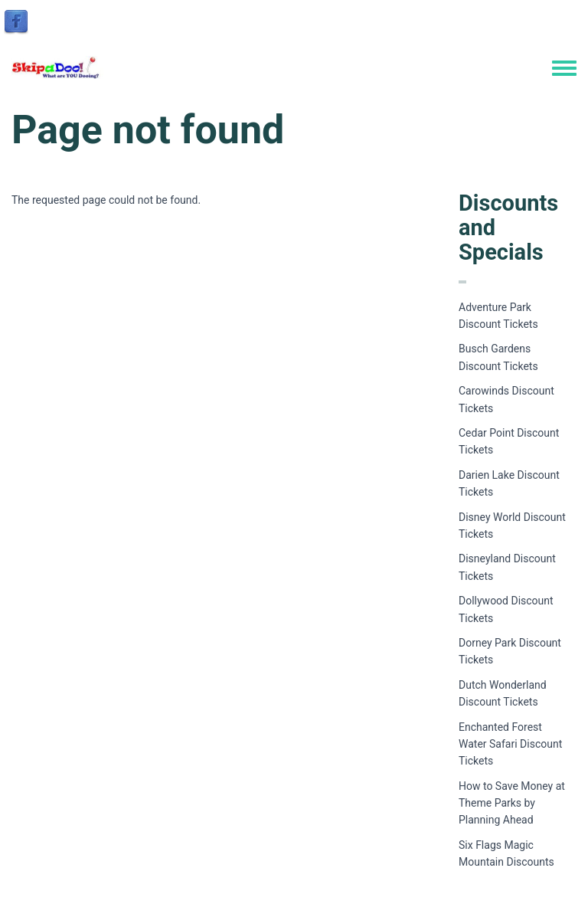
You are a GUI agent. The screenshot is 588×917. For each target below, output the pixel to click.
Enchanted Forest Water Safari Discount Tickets (510, 744)
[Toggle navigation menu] (564, 69)
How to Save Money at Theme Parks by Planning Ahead (512, 803)
